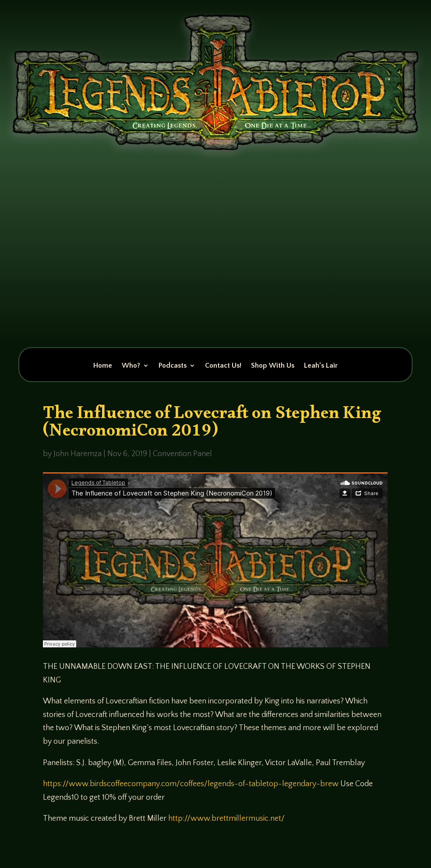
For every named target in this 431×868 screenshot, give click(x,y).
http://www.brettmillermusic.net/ (226, 819)
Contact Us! (223, 366)
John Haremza (78, 454)
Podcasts (173, 366)
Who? (131, 366)
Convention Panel (182, 454)
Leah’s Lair (321, 366)
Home (103, 366)
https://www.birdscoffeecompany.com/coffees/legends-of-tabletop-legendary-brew (191, 784)
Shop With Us (273, 366)
